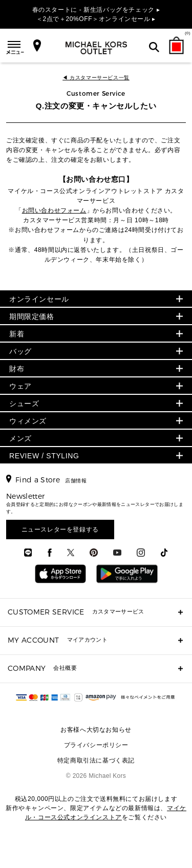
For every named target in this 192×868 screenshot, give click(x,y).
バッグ (20, 351)
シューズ (24, 404)
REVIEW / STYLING (44, 456)
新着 (17, 334)
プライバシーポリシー (96, 745)
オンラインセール (39, 299)
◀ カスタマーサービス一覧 (96, 78)
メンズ (20, 438)
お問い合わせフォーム (54, 210)
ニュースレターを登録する (60, 530)
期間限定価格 (32, 316)
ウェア (20, 386)
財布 (17, 369)
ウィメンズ (28, 421)
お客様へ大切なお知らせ (96, 730)
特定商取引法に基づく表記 (96, 760)
